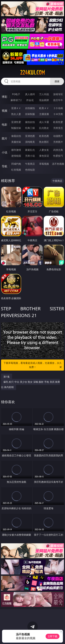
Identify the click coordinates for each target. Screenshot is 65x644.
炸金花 (30, 100)
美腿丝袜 (16, 142)
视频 (5, 111)
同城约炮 (16, 164)
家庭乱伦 (30, 150)
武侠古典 (58, 150)
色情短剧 (30, 170)
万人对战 (44, 94)
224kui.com (32, 73)
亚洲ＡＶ (16, 108)
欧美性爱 (58, 122)
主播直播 (44, 114)
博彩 (5, 97)
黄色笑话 (44, 156)
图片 (5, 138)
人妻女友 (44, 150)
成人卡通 (44, 122)
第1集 (7, 377)
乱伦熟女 (44, 128)
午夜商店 (30, 164)
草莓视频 (44, 164)
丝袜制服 (30, 114)
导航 (5, 166)
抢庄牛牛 (58, 100)
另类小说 (30, 156)
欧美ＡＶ (44, 108)
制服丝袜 (16, 128)
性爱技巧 (58, 156)
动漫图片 (58, 136)
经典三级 (30, 128)
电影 (5, 125)
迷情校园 (16, 156)
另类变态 (58, 128)
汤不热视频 (58, 164)
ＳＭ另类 (58, 114)
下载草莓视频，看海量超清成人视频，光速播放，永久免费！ (33, 365)
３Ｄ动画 (58, 108)
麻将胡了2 (16, 100)
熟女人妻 (16, 114)
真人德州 (30, 94)
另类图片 (58, 142)
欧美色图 (44, 136)
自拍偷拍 (30, 108)
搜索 (57, 81)
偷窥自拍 (16, 136)
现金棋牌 (44, 100)
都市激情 (16, 150)
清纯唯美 (30, 142)
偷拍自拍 (30, 122)
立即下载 (53, 636)
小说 (5, 152)
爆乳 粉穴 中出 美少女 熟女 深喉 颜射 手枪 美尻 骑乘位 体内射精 (31, 384)
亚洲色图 (30, 136)
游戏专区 (58, 94)
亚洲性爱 (16, 122)
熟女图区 (44, 142)
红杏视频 (16, 170)
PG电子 (16, 94)
